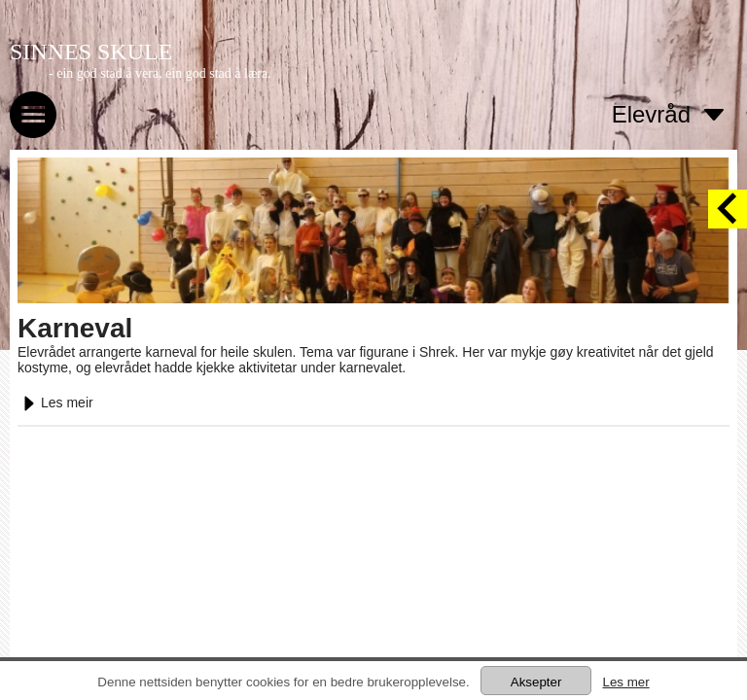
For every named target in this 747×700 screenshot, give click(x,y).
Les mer (625, 682)
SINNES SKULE (91, 52)
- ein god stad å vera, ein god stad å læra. (160, 73)
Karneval (75, 328)
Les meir (55, 402)
